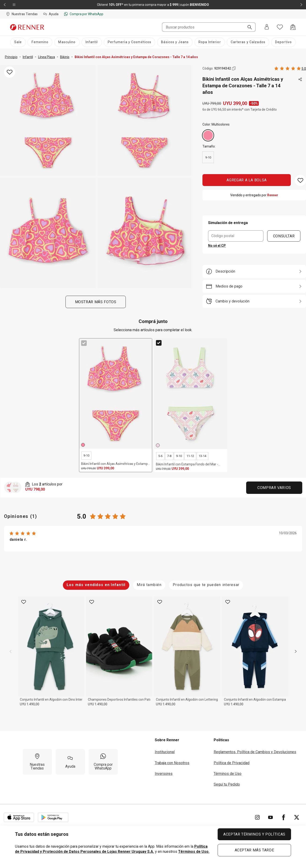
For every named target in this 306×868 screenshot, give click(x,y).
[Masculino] (67, 42)
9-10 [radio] (208, 157)
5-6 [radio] (160, 456)
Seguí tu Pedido (227, 784)
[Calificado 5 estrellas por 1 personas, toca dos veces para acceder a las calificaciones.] (290, 68)
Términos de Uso (228, 774)
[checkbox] (84, 343)
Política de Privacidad (232, 763)
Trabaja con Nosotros (172, 763)
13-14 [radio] (202, 456)
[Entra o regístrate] (267, 27)
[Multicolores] (208, 135)
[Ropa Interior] (210, 42)
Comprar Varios (274, 488)
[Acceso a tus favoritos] (280, 27)
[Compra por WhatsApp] (103, 762)
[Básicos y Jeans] (175, 42)
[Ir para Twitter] (297, 817)
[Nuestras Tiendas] (37, 762)
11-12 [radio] (190, 456)
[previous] (11, 651)
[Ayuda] (70, 762)
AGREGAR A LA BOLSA (247, 180)
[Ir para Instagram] (257, 817)
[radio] (208, 135)
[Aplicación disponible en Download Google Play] (53, 817)
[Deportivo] (283, 42)
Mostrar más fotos (96, 302)
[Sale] (18, 42)
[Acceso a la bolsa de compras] (293, 27)
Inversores (164, 774)
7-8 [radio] (169, 456)
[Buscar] (248, 28)
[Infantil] (92, 42)
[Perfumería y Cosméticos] (130, 42)
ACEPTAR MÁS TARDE (254, 850)
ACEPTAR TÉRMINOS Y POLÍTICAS (254, 834)
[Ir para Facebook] (284, 817)
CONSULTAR (284, 236)
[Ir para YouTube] (270, 817)
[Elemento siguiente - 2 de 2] (301, 5)
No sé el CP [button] (217, 246)
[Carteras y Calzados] (248, 42)
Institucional (165, 752)
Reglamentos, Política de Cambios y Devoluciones (255, 752)
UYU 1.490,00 (30, 704)
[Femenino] (40, 42)
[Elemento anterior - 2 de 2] (5, 5)
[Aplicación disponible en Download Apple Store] (19, 817)
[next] (296, 651)
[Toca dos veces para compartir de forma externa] (300, 80)
